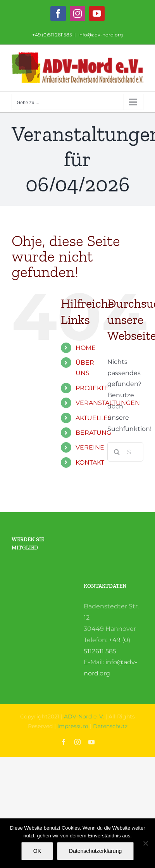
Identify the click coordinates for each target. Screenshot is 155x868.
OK (37, 851)
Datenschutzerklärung (95, 851)
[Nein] (145, 843)
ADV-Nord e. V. (84, 716)
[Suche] (117, 452)
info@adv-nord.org (101, 35)
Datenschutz (110, 726)
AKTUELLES (94, 418)
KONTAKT (90, 462)
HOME (86, 348)
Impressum (73, 726)
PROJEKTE (92, 388)
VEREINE (90, 447)
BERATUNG (93, 433)
